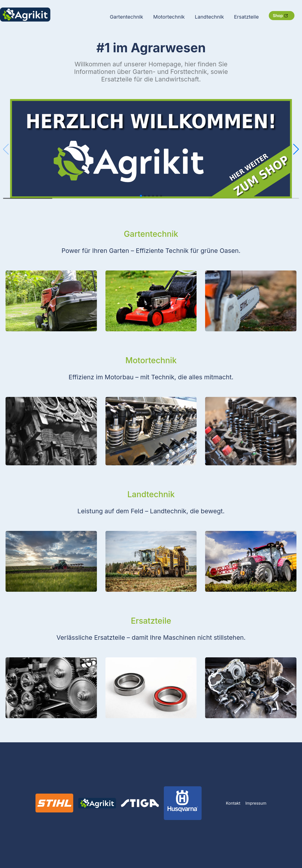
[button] (296, 149)
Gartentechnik (126, 17)
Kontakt (233, 803)
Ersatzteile (246, 17)
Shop (280, 16)
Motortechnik (169, 17)
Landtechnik (209, 17)
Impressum (256, 803)
